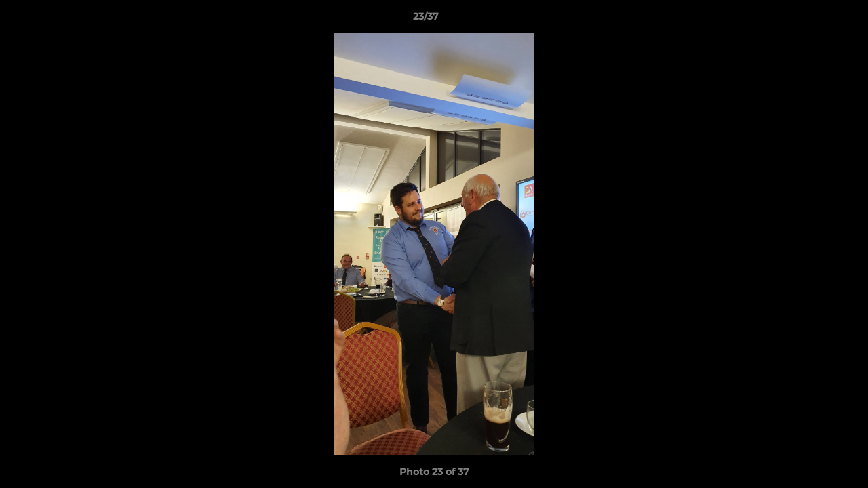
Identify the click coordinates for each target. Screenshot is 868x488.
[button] (811, 20)
